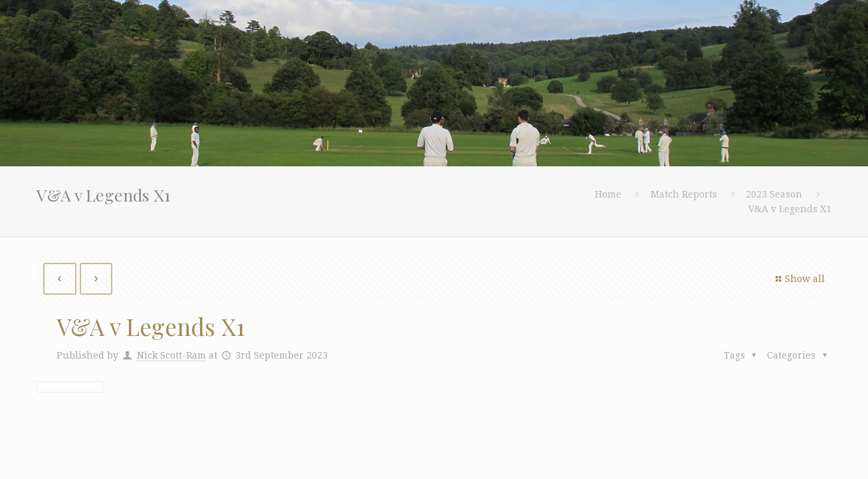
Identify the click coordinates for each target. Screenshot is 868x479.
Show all (798, 279)
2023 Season (774, 194)
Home (608, 194)
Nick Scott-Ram (171, 355)
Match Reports (684, 194)
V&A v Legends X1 (790, 209)
